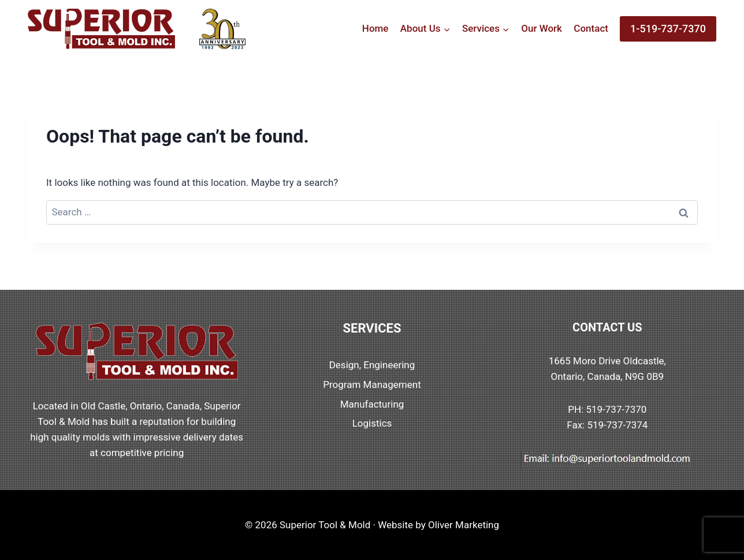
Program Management (372, 384)
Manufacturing (372, 404)
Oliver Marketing (464, 525)
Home (375, 28)
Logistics (372, 423)
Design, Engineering (372, 365)
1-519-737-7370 (668, 29)
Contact (591, 28)
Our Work (542, 28)
